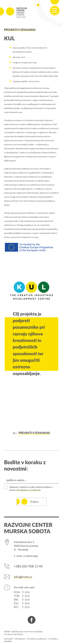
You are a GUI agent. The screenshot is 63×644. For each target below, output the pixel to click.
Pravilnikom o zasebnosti (29, 490)
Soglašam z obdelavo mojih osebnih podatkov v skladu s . (31, 489)
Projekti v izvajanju (20, 30)
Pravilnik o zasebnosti (37, 639)
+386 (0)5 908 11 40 (28, 566)
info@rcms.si (23, 577)
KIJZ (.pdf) (8, 639)
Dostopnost (20, 639)
